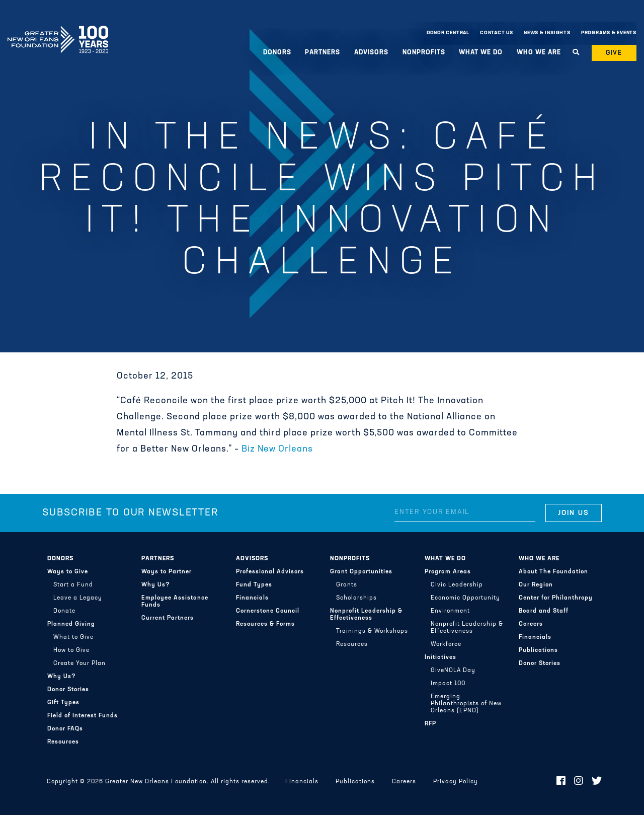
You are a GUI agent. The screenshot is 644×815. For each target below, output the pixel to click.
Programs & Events (609, 33)
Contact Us (497, 33)
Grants (347, 585)
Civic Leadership (457, 585)
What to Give (73, 637)
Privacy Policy (456, 782)
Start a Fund (73, 585)
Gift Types (63, 703)
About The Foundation (553, 572)
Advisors (371, 53)
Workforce (446, 644)
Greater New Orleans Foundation (58, 31)
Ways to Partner (167, 572)
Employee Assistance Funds (175, 602)
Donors (277, 53)
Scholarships (356, 598)
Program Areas (448, 572)
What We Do (481, 53)
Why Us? (62, 677)
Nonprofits (424, 53)
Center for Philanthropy (556, 598)
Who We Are (539, 53)
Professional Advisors (270, 572)
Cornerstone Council (268, 611)
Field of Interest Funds (83, 716)
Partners (323, 53)
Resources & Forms (265, 624)
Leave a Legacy (78, 598)
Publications (538, 650)
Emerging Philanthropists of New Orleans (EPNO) (466, 704)
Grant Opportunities (361, 572)
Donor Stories (68, 690)
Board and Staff (544, 611)
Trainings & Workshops (372, 631)
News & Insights (547, 33)
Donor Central (448, 33)
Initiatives (440, 657)
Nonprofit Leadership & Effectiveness (366, 615)
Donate (64, 611)
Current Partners (168, 618)
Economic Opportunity (465, 598)
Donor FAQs (65, 729)
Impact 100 (448, 684)
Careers (531, 624)
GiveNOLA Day (453, 671)
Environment (450, 611)
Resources (63, 742)
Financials (252, 598)
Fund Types (254, 585)
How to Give (71, 650)
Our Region (536, 585)
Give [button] (614, 53)
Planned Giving (71, 624)
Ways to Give (68, 572)
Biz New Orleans (277, 449)
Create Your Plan (79, 663)
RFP (430, 724)
